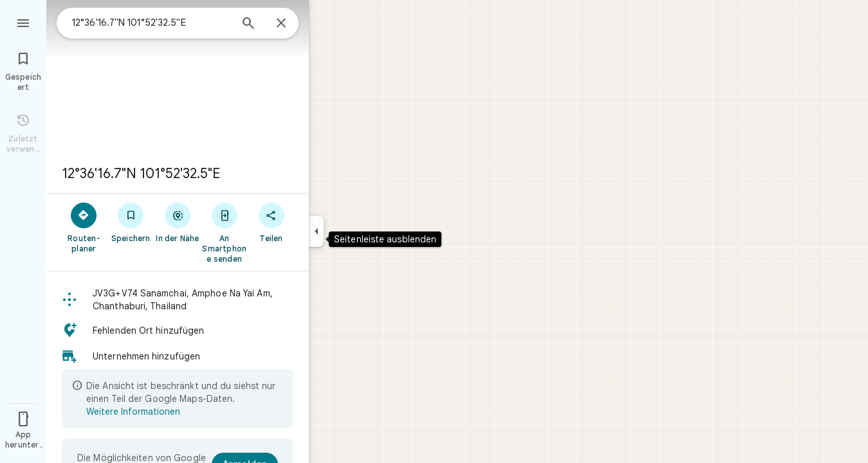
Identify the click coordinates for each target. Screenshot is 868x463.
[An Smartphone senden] (224, 232)
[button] (178, 300)
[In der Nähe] (178, 222)
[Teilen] (271, 222)
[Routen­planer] (84, 227)
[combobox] (151, 23)
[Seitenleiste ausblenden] (316, 232)
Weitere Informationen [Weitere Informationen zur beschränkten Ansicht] (133, 412)
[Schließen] (281, 24)
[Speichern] (131, 222)
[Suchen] (248, 24)
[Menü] (23, 22)
